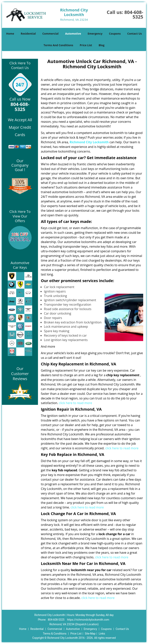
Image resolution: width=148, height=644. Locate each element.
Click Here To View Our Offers (20, 216)
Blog (102, 45)
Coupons (115, 34)
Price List (86, 45)
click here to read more (75, 403)
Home (10, 34)
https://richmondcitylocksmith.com (88, 620)
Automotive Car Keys (20, 265)
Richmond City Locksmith (89, 142)
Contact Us (135, 34)
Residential (28, 34)
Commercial (50, 34)
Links (102, 634)
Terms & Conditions (55, 634)
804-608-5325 (134, 14)
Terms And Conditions (58, 45)
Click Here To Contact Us (20, 65)
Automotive (73, 34)
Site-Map (90, 634)
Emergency (95, 34)
